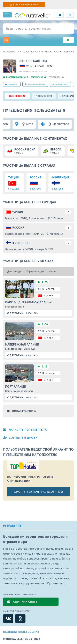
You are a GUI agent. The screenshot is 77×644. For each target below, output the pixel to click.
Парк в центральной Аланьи (28, 302)
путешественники (30, 52)
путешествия (17, 96)
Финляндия (21, 243)
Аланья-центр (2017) (42, 218)
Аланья (49, 295)
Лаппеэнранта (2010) (19, 249)
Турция (18, 212)
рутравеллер (10, 52)
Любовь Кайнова (33, 61)
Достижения (44, 96)
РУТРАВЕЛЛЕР (13, 526)
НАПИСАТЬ (11, 84)
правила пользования (21, 631)
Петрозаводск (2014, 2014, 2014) (27, 234)
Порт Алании (16, 387)
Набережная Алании (22, 345)
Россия (48, 52)
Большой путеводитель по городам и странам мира (35, 539)
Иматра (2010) (44, 249)
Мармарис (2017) (16, 218)
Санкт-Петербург (65, 52)
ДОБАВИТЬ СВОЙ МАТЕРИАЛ (24, 5)
